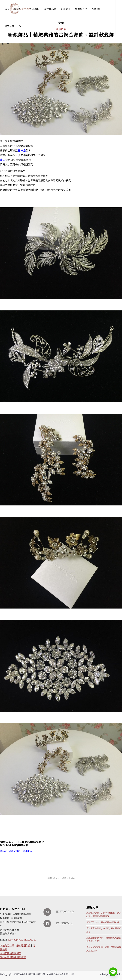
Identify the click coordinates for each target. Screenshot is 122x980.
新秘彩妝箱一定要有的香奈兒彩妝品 (103, 922)
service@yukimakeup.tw (22, 939)
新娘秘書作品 (7, 945)
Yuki (72, 878)
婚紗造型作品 (23, 945)
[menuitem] (7, 9)
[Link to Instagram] (3, 44)
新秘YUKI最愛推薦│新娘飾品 (16, 851)
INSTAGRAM (65, 912)
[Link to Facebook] (8, 44)
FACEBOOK (64, 923)
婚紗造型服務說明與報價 (13, 957)
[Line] (113, 972)
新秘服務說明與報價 (11, 953)
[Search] (20, 26)
